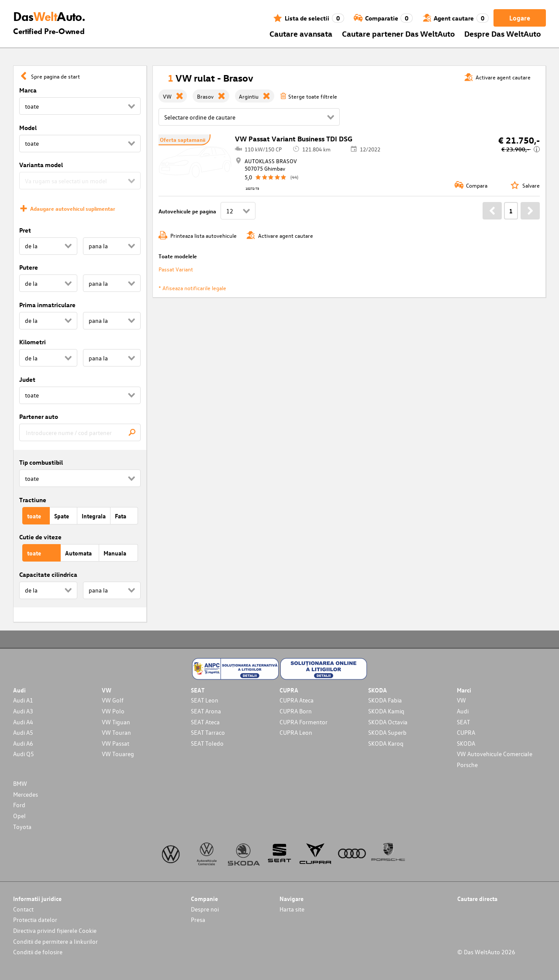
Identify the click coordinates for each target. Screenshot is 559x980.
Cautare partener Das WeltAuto (399, 33)
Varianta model (41, 165)
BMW (20, 783)
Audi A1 (23, 700)
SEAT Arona (206, 711)
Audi (463, 711)
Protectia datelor (35, 920)
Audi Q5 (24, 754)
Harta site (292, 909)
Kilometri (33, 342)
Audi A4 (23, 722)
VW (461, 700)
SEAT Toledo (207, 743)
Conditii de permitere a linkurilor (55, 941)
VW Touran (116, 732)
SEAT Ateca (205, 722)
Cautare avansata (301, 33)
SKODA (466, 743)
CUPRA (466, 732)
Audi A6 (23, 743)
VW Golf (113, 700)
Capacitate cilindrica (48, 574)
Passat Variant (176, 269)
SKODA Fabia (385, 700)
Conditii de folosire (38, 952)
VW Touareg (118, 754)
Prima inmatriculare (47, 305)
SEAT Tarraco (208, 732)
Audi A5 (23, 732)
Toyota (22, 827)
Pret (25, 230)
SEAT (463, 722)
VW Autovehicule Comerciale (495, 754)
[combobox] (80, 432)
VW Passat (116, 743)
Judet (27, 379)
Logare (520, 18)
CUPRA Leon (296, 732)
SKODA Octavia (388, 722)
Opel (19, 816)
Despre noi (205, 909)
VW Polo (113, 711)
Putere (29, 267)
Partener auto (39, 416)
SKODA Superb (387, 732)
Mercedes (26, 794)
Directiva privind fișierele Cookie (55, 930)
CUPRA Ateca (297, 700)
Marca (28, 90)
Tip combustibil (41, 462)
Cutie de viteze (40, 537)
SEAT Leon (205, 700)
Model (28, 128)
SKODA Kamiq (386, 711)
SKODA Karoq (386, 743)
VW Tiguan (116, 722)
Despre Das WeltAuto (503, 33)
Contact (23, 909)
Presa (198, 920)
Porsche (467, 765)
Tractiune (33, 500)
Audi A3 (23, 711)
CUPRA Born (296, 711)
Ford (19, 805)
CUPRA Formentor (304, 722)
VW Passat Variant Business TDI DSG (294, 139)
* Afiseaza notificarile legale (192, 288)
